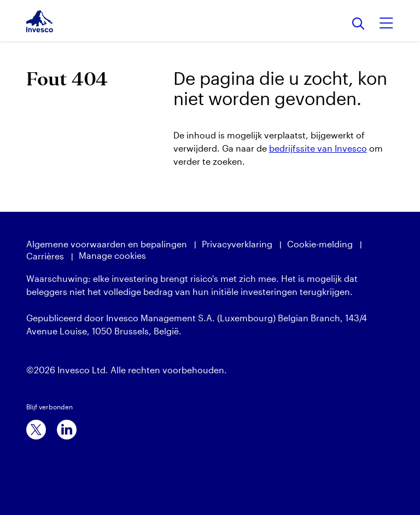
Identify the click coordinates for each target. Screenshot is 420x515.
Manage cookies (112, 255)
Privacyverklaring (237, 244)
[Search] (358, 24)
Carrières (45, 256)
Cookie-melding (320, 244)
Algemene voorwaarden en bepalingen (107, 244)
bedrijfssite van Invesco (318, 148)
